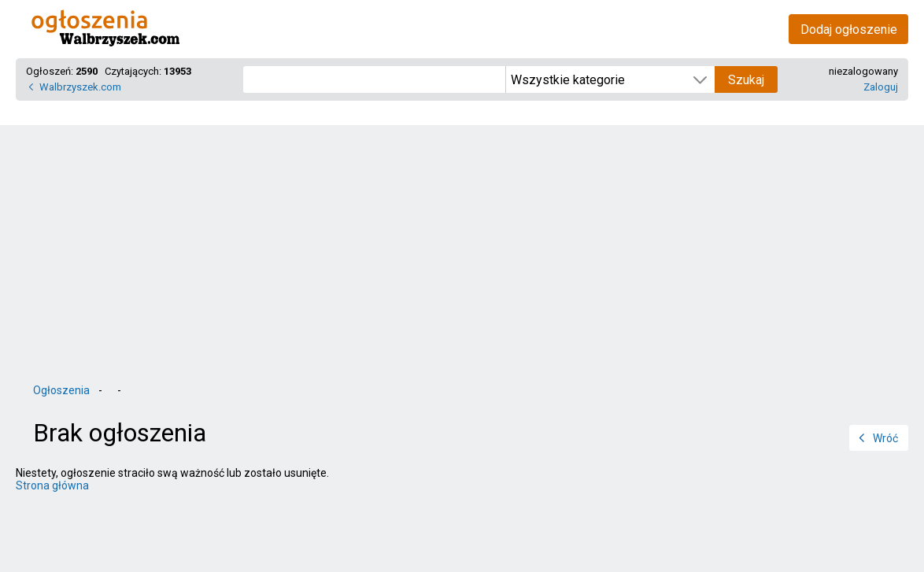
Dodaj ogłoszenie (849, 30)
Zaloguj (881, 87)
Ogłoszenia (61, 390)
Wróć (885, 438)
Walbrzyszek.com (80, 87)
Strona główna (52, 485)
